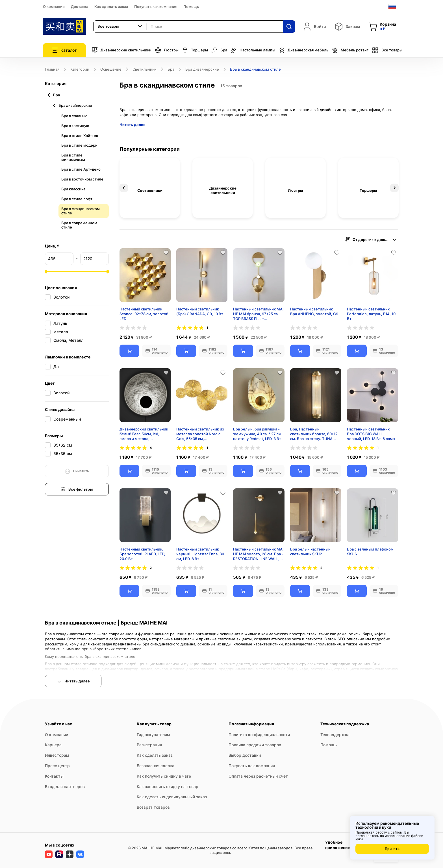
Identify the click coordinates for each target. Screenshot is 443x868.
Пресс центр (57, 766)
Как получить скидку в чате (164, 776)
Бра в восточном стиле (82, 179)
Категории (80, 69)
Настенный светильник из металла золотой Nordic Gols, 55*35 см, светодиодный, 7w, (200, 434)
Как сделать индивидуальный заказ (172, 797)
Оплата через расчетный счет (258, 776)
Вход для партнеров (65, 787)
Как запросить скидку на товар (168, 787)
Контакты (54, 776)
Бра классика (73, 189)
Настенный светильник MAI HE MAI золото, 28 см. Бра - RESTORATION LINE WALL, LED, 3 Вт (258, 554)
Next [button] (394, 188)
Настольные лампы (253, 50)
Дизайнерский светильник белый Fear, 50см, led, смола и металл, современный (144, 434)
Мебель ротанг (350, 50)
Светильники (145, 69)
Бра (219, 50)
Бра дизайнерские (202, 69)
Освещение (111, 69)
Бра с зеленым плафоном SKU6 (370, 552)
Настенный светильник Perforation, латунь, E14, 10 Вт (371, 314)
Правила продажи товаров (255, 745)
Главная (52, 69)
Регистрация (149, 745)
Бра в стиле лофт (77, 199)
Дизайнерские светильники (121, 50)
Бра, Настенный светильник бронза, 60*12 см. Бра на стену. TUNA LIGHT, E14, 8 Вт (314, 434)
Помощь (191, 6)
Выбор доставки (245, 755)
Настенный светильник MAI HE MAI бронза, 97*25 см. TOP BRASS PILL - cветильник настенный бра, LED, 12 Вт (258, 314)
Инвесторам (57, 755)
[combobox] (120, 27)
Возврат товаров (153, 807)
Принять (392, 849)
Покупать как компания (156, 6)
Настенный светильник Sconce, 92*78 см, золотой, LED (145, 314)
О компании (54, 6)
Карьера (53, 745)
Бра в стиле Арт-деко (81, 169)
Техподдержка (335, 735)
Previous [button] (124, 188)
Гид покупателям (153, 735)
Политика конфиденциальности (259, 735)
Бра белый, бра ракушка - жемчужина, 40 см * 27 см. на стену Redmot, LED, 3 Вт (258, 434)
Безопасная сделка (156, 766)
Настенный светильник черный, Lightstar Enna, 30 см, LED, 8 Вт (200, 554)
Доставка (80, 6)
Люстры (167, 50)
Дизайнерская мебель (303, 50)
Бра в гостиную (75, 126)
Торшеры (195, 50)
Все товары (387, 50)
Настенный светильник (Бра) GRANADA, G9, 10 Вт (200, 311)
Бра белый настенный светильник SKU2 (310, 552)
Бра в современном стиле (79, 225)
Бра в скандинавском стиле (81, 211)
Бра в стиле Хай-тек (80, 136)
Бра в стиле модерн (79, 145)
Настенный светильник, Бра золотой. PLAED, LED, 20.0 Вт (142, 554)
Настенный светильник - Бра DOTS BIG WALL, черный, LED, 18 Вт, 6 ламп (371, 434)
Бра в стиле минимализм (73, 157)
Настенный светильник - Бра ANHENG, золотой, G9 (314, 311)
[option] (150, 188)
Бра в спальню (74, 116)
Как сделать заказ (111, 6)
